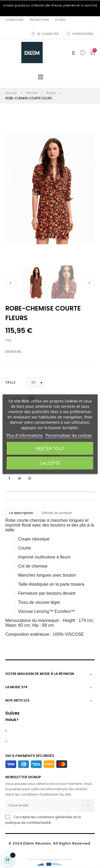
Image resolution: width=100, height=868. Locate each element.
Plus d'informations (25, 435)
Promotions (39, 20)
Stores (60, 20)
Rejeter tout (50, 449)
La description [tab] (21, 513)
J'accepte (50, 463)
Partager (9, 479)
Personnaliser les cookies (69, 435)
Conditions (14, 20)
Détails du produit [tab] (57, 513)
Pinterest (30, 479)
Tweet (19, 479)
